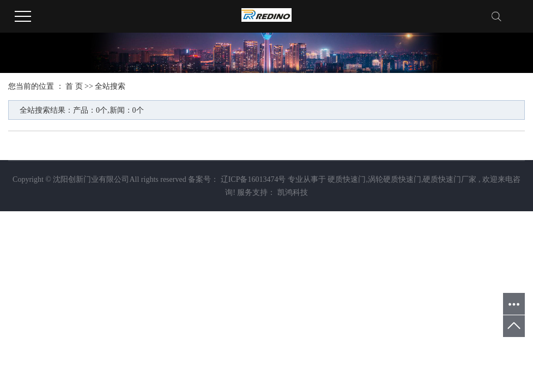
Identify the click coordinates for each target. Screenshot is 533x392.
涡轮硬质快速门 (395, 179)
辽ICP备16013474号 (253, 179)
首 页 (74, 86)
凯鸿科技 (292, 192)
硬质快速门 (347, 179)
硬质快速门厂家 (450, 179)
